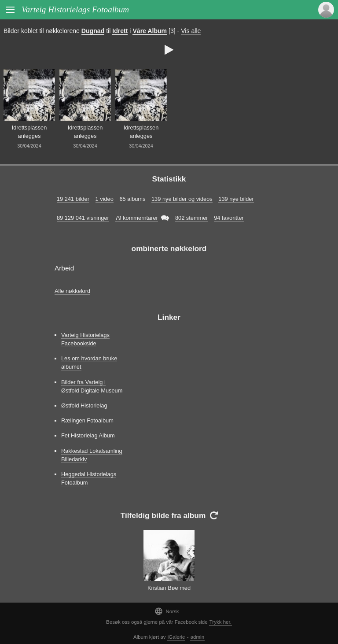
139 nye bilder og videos (182, 199)
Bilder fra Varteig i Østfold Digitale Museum (92, 386)
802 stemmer (192, 218)
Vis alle (191, 31)
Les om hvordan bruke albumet (89, 363)
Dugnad (93, 31)
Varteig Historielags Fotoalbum (75, 9)
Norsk (167, 611)
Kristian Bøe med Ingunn (169, 592)
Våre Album (150, 31)
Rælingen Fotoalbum (87, 420)
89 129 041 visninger (83, 218)
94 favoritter (229, 218)
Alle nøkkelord (72, 291)
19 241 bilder (73, 199)
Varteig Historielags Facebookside (85, 339)
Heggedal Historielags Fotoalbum (89, 478)
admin (197, 637)
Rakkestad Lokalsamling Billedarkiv (92, 455)
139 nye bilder (236, 199)
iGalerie (176, 637)
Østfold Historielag (84, 405)
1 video (105, 199)
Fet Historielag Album (88, 435)
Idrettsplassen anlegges (29, 132)
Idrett (120, 31)
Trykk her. (220, 622)
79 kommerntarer (136, 218)
